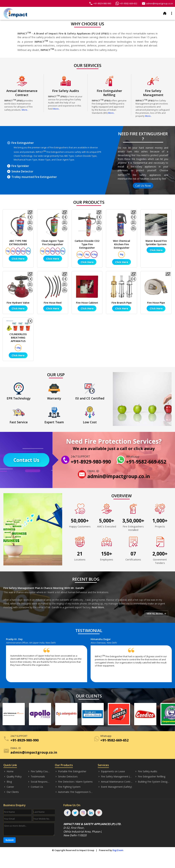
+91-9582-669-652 (126, 3)
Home (8, 771)
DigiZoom (118, 850)
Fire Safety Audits (146, 771)
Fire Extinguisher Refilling (150, 777)
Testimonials (36, 777)
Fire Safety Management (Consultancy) (115, 777)
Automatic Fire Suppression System (74, 792)
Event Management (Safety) (115, 787)
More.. (25, 110)
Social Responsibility (39, 782)
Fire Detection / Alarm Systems (74, 782)
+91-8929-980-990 (100, 3)
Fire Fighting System (68, 787)
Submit (9, 840)
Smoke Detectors (66, 777)
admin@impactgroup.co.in (157, 3)
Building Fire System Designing (152, 782)
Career (9, 787)
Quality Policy (12, 777)
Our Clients (11, 792)
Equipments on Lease (111, 771)
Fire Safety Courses (39, 771)
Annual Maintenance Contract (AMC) (115, 782)
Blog (8, 782)
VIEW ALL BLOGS (156, 614)
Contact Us (26, 460)
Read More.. (98, 607)
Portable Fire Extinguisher (71, 771)
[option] (48, 662)
